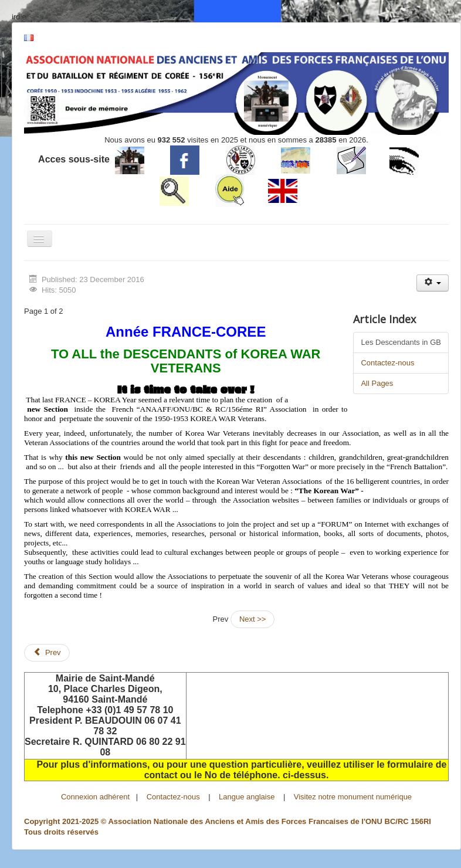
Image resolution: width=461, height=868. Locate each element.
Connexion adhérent (95, 797)
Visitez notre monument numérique (353, 797)
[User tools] (433, 283)
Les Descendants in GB (401, 342)
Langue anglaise (247, 797)
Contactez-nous (387, 363)
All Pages (377, 383)
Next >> (253, 619)
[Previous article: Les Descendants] (47, 653)
